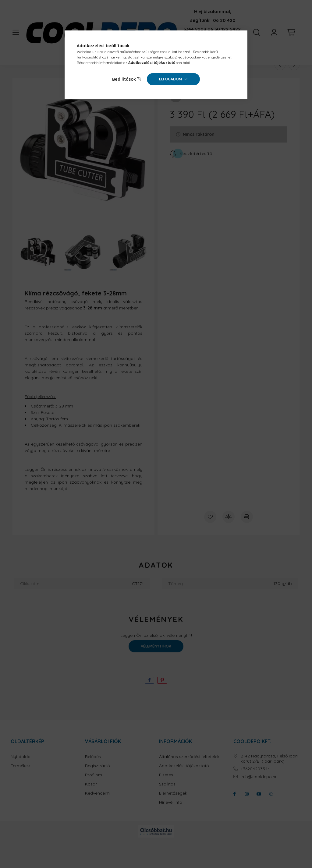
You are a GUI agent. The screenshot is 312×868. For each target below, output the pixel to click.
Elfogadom (170, 79)
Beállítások (124, 79)
